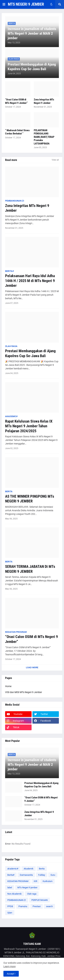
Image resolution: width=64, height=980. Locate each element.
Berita (42, 869)
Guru (53, 875)
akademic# (13, 869)
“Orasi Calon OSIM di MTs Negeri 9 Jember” (16, 101)
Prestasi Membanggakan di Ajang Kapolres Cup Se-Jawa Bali (32, 67)
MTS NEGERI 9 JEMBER (26, 4)
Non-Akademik (15, 894)
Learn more (9, 966)
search (49, 906)
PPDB (10, 906)
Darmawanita (26, 875)
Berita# (11, 875)
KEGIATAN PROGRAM (18, 881)
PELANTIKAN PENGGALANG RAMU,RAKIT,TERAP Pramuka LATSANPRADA (44, 137)
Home (8, 686)
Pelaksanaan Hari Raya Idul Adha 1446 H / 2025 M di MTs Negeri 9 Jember (30, 281)
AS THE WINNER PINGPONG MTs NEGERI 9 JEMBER (30, 499)
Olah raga (32, 894)
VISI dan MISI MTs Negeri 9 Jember (24, 692)
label (10, 887)
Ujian (10, 913)
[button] (4, 4)
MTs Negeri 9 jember (27, 887)
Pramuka (23, 906)
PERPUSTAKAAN (40, 900)
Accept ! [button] (11, 974)
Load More (32, 667)
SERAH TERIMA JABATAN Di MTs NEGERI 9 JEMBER (30, 569)
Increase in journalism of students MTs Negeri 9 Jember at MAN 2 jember (32, 34)
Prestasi (37, 906)
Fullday (42, 875)
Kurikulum (48, 881)
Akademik (29, 869)
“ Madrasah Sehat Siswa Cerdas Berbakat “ (17, 132)
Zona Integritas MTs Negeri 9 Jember (44, 101)
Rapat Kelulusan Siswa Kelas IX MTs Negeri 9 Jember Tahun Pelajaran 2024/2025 (29, 426)
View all (55, 160)
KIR (35, 881)
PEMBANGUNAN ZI (17, 900)
